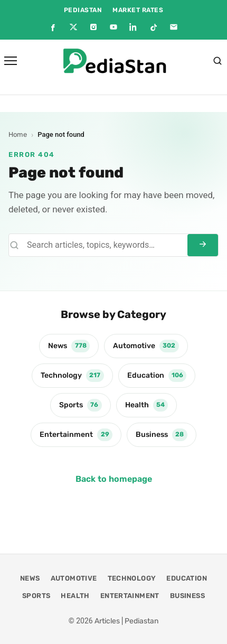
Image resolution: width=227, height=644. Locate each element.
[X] (73, 27)
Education (157, 376)
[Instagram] (93, 27)
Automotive (146, 346)
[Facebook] (53, 27)
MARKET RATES (138, 10)
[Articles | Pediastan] (115, 61)
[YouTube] (113, 27)
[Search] (217, 61)
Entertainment (76, 435)
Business (162, 435)
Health (147, 405)
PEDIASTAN (83, 10)
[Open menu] (11, 61)
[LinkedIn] (134, 27)
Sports (81, 405)
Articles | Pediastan (126, 621)
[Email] (174, 27)
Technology (72, 376)
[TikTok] (154, 27)
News (69, 346)
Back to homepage (114, 479)
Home (18, 134)
